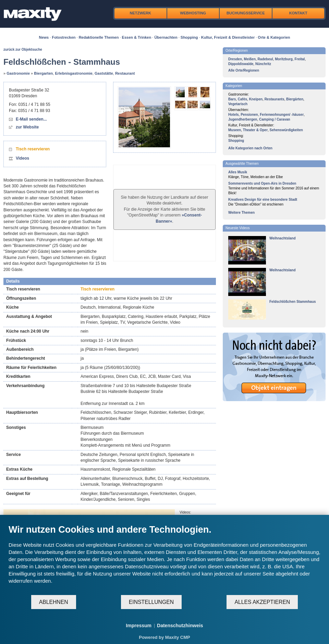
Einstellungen (151, 602)
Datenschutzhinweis (180, 626)
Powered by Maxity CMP (164, 637)
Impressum (139, 626)
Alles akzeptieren (262, 602)
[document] (164, 559)
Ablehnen (54, 602)
